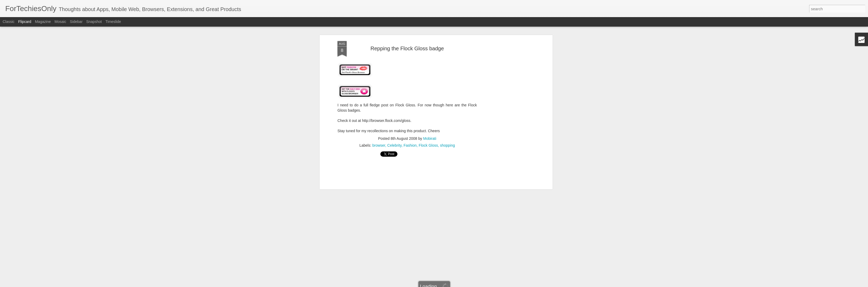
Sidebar (76, 22)
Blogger (475, 284)
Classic (9, 22)
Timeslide (113, 22)
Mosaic (60, 22)
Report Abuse (490, 284)
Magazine (43, 22)
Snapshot (94, 22)
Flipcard (25, 22)
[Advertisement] (407, 46)
